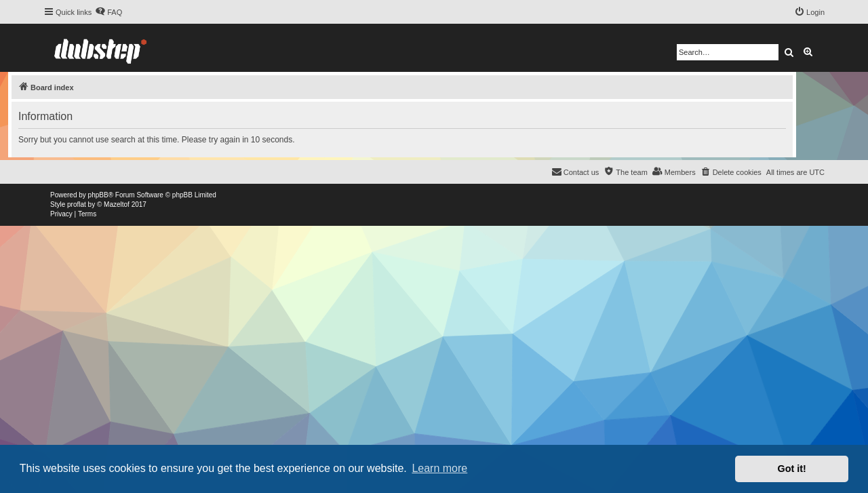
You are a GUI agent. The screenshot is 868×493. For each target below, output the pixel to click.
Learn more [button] (439, 468)
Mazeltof (117, 204)
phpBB (98, 195)
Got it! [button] (792, 469)
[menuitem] (108, 12)
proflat (77, 204)
